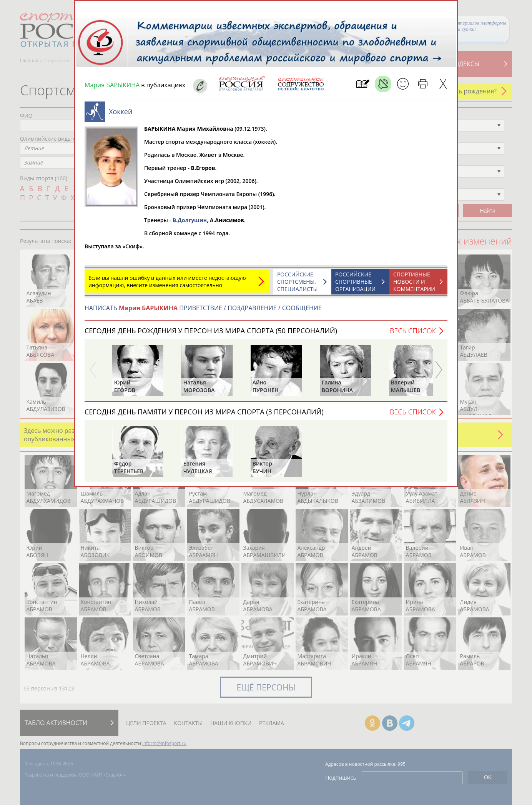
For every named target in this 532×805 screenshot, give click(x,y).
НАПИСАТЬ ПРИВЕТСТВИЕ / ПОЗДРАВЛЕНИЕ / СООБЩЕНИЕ (203, 312)
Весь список (413, 334)
